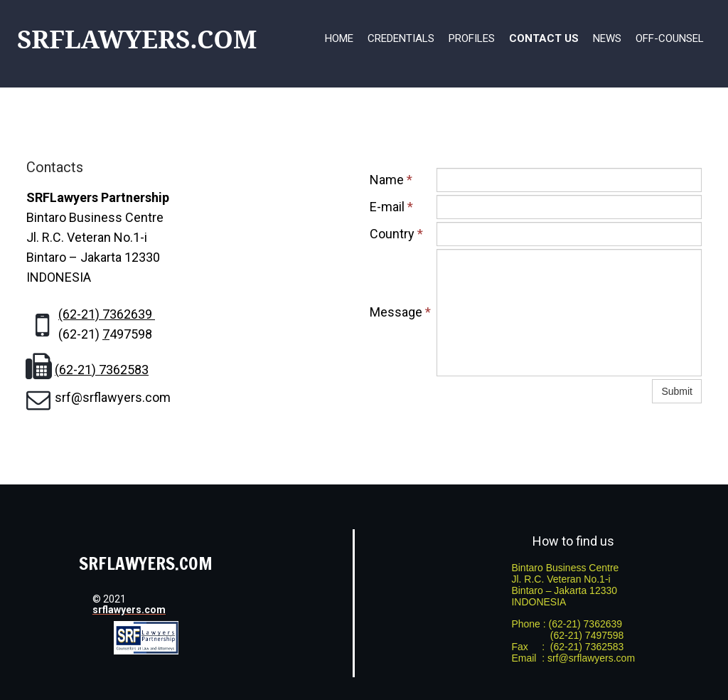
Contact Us (544, 38)
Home (339, 38)
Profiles (472, 38)
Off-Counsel (670, 38)
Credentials (401, 38)
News (607, 38)
